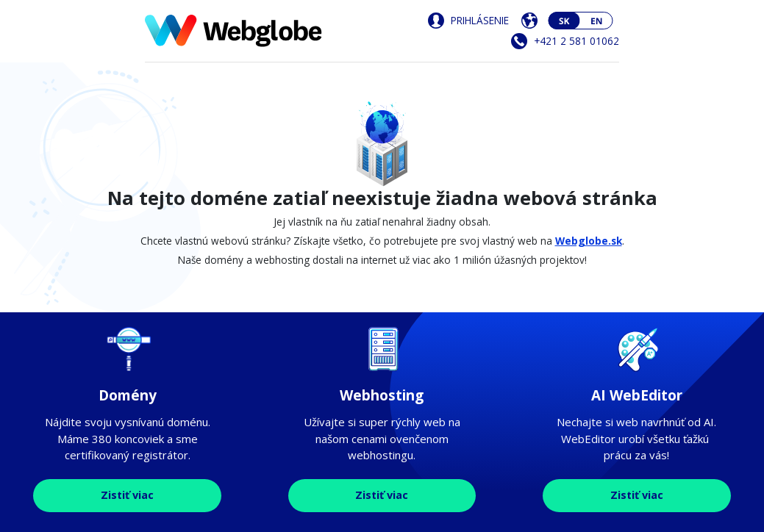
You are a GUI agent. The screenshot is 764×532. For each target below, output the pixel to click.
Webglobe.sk (589, 241)
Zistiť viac (127, 495)
